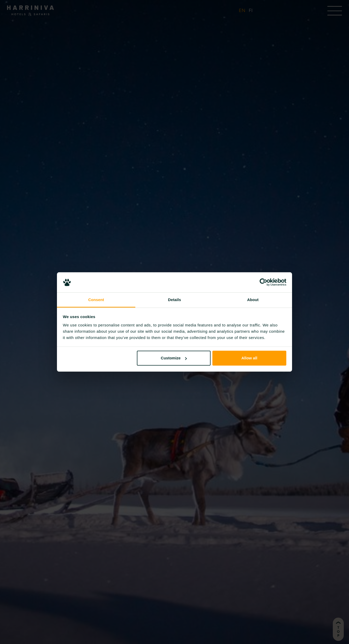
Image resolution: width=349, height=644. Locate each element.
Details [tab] (174, 300)
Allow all (249, 358)
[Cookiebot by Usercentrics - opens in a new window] (263, 282)
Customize (174, 358)
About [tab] (253, 300)
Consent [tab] (96, 300)
